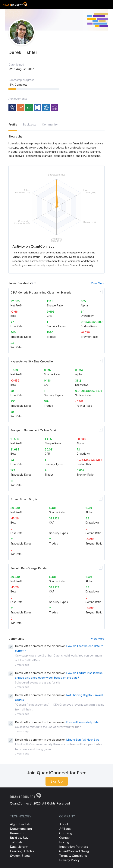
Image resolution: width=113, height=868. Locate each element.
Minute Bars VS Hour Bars (83, 740)
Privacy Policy (69, 860)
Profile (13, 124)
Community (50, 124)
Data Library (19, 847)
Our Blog (66, 833)
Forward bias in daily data (82, 722)
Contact (65, 838)
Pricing (64, 842)
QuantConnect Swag (74, 851)
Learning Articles (22, 851)
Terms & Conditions (73, 856)
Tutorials (16, 842)
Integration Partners (74, 847)
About (64, 824)
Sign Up (57, 781)
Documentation (21, 829)
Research (17, 833)
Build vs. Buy (19, 838)
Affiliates (65, 829)
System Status (20, 856)
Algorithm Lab (20, 824)
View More (98, 283)
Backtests (30, 124)
